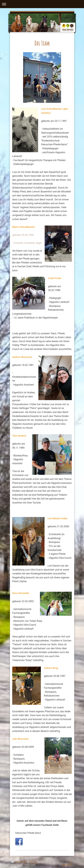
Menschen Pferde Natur (28, 833)
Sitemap (33, 862)
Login (70, 862)
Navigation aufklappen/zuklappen (42, 4)
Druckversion (20, 862)
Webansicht (67, 865)
